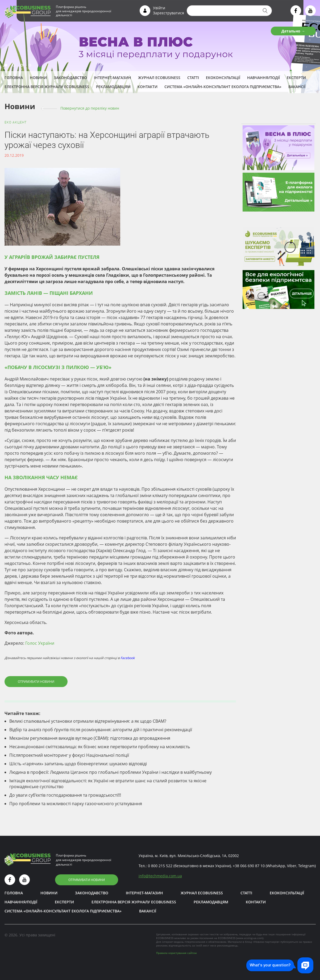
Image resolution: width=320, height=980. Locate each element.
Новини (38, 78)
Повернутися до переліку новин (90, 108)
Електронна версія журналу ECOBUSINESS (47, 87)
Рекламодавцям (113, 87)
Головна (14, 78)
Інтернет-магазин (113, 78)
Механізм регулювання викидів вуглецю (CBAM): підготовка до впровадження (90, 738)
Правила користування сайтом (176, 953)
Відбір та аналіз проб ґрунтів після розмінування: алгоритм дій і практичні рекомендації (101, 730)
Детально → (293, 31)
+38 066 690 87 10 (249, 866)
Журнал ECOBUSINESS (159, 78)
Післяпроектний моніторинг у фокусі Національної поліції (69, 755)
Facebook (128, 658)
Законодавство (70, 78)
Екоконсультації (223, 78)
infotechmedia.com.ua (160, 876)
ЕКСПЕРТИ (296, 78)
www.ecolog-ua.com (250, 938)
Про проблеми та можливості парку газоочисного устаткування (76, 804)
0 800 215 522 (160, 866)
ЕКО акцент (16, 122)
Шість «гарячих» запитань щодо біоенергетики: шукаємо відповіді (78, 764)
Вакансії (297, 87)
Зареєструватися (169, 13)
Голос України (40, 643)
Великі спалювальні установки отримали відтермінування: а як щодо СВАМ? (88, 721)
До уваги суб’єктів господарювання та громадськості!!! (65, 795)
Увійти (159, 8)
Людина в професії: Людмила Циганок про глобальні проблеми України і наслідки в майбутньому (111, 772)
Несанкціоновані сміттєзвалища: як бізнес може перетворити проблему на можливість (100, 747)
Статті (193, 78)
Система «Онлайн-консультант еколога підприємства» (223, 87)
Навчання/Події (263, 78)
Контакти (147, 87)
